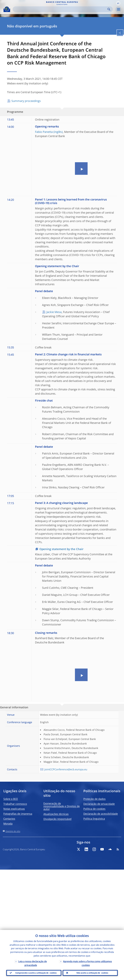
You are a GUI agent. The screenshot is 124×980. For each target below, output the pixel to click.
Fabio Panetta (44, 132)
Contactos (9, 819)
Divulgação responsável (58, 819)
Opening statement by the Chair (61, 549)
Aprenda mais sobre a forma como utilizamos (88, 962)
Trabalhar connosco (15, 804)
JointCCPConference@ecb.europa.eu (66, 769)
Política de (94, 809)
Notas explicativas (14, 809)
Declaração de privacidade (99, 804)
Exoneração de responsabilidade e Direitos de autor (62, 806)
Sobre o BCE (11, 799)
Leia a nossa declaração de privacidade (33, 962)
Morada (8, 824)
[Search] (60, 9)
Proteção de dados (94, 799)
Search (109, 9)
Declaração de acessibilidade (101, 814)
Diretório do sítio (13, 831)
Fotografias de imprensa (18, 814)
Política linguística (94, 819)
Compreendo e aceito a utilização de (36, 972)
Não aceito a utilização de (92, 972)
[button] (118, 3)
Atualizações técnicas (56, 814)
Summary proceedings (26, 101)
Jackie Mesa (54, 312)
